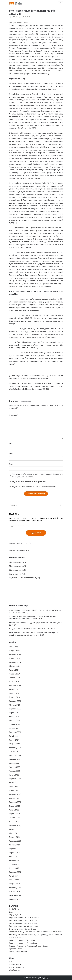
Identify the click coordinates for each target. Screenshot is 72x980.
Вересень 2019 (15, 895)
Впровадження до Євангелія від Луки (24, 921)
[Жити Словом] (15, 3)
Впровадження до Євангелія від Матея (24, 923)
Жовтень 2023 (15, 705)
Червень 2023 (15, 721)
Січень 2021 (14, 833)
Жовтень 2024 (15, 666)
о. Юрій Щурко (17, 17)
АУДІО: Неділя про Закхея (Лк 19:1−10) (41, 629)
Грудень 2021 (14, 790)
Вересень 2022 (15, 756)
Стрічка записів (15, 964)
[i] (16, 223)
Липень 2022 (14, 763)
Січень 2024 (14, 693)
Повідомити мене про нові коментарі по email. (29, 482)
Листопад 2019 (15, 888)
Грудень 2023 (14, 697)
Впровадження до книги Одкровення (23, 926)
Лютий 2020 (14, 876)
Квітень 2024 (14, 682)
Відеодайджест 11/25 (17, 570)
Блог (11, 912)
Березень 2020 (15, 872)
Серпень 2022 (15, 759)
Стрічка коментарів (17, 967)
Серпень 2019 (15, 899)
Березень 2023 (15, 732)
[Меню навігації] (60, 3)
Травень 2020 (14, 864)
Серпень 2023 (15, 713)
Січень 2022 (14, 787)
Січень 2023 (14, 740)
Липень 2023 (14, 717)
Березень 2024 (15, 686)
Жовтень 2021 (15, 798)
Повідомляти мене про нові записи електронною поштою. (33, 487)
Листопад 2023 (15, 701)
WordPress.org (15, 970)
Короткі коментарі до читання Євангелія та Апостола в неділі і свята (36, 932)
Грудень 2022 (14, 744)
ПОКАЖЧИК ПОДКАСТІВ (19, 550)
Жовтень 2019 (15, 892)
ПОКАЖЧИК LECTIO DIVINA (20, 543)
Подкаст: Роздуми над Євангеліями (23, 943)
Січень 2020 (14, 880)
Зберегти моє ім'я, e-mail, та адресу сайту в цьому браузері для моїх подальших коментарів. (37, 475)
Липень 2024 (14, 670)
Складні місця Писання (18, 952)
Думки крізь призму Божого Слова (22, 929)
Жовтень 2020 (15, 845)
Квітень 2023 (14, 728)
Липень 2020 (14, 857)
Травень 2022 (14, 771)
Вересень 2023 (15, 709)
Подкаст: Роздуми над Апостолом (22, 940)
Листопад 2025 (15, 654)
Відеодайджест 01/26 (17, 562)
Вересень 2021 (15, 802)
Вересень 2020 (15, 849)
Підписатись (36, 533)
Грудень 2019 (14, 884)
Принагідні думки (16, 949)
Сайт (11, 464)
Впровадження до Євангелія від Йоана (24, 918)
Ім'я (11, 444)
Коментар (14, 415)
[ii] (10, 383)
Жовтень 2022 (15, 752)
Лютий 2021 (14, 829)
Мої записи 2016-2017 (18, 938)
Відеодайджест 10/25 (17, 574)
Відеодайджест (15, 915)
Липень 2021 (14, 810)
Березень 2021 (15, 825)
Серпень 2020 (15, 853)
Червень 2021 (15, 814)
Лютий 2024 (14, 689)
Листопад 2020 (15, 841)
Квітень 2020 (14, 868)
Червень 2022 (15, 767)
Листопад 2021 (15, 794)
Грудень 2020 (14, 837)
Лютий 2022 (14, 783)
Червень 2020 (15, 860)
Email (12, 454)
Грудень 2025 (14, 651)
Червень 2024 (15, 674)
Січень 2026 (14, 647)
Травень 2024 (14, 678)
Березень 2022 (15, 779)
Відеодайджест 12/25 (17, 566)
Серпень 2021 (15, 806)
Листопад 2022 (15, 748)
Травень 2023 (14, 724)
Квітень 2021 (14, 822)
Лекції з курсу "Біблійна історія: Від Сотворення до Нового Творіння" (36, 935)
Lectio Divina (14, 909)
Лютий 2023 (14, 736)
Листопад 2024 (15, 662)
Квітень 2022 (14, 775)
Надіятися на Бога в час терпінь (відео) (24, 578)
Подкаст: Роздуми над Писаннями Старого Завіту (28, 946)
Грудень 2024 (14, 658)
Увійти (12, 962)
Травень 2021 (14, 818)
